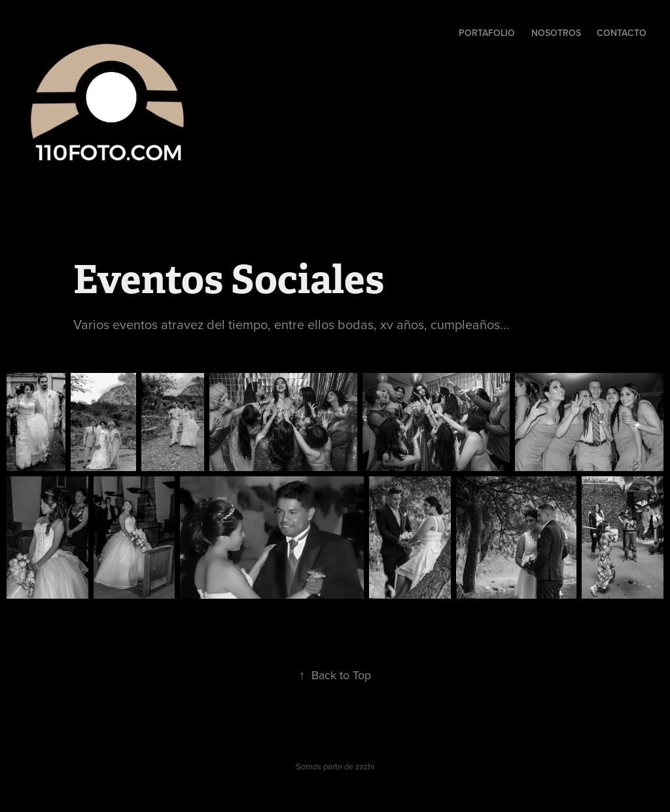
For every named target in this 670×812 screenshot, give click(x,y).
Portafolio (487, 33)
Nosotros (556, 33)
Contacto (622, 33)
